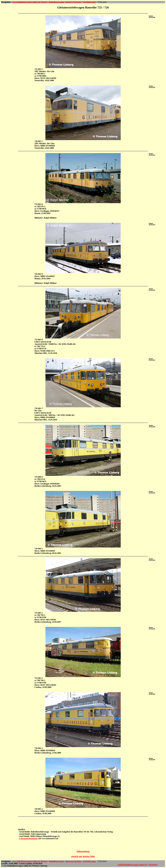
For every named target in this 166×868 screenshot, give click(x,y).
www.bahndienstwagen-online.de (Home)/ (30, 2)
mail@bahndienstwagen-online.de (132, 865)
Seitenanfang (83, 851)
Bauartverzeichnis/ (73, 2)
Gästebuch (153, 865)
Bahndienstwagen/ (57, 2)
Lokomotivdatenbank (28, 839)
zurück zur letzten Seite (83, 856)
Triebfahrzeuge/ (89, 2)
